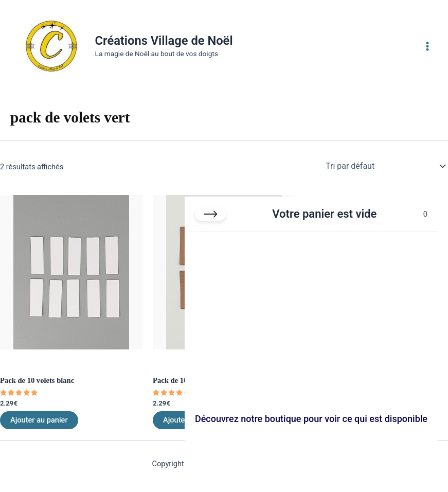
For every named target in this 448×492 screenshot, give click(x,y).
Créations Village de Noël (164, 41)
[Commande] (385, 166)
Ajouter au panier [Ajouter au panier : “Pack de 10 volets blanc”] (39, 420)
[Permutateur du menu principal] (427, 46)
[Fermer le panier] (210, 214)
